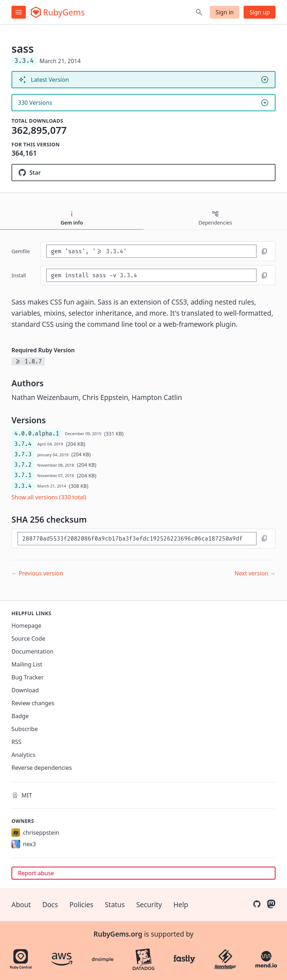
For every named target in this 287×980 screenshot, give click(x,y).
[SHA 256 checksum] (137, 539)
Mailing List (27, 664)
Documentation (32, 651)
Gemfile (21, 251)
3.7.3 (23, 454)
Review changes (33, 703)
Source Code (28, 639)
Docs (50, 905)
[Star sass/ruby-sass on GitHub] (143, 173)
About (21, 905)
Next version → (255, 573)
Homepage (26, 626)
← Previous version (37, 573)
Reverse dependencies (42, 768)
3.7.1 (23, 475)
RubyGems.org (118, 934)
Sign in (225, 12)
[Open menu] (19, 12)
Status (115, 905)
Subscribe (25, 729)
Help (181, 905)
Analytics (23, 755)
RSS (17, 742)
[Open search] (199, 12)
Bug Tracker (28, 677)
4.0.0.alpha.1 (37, 434)
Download (25, 690)
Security (149, 905)
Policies (82, 905)
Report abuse (36, 873)
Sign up (260, 12)
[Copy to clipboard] (264, 251)
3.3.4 (23, 486)
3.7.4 (23, 444)
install (19, 275)
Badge (20, 716)
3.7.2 (23, 465)
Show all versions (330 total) (49, 497)
